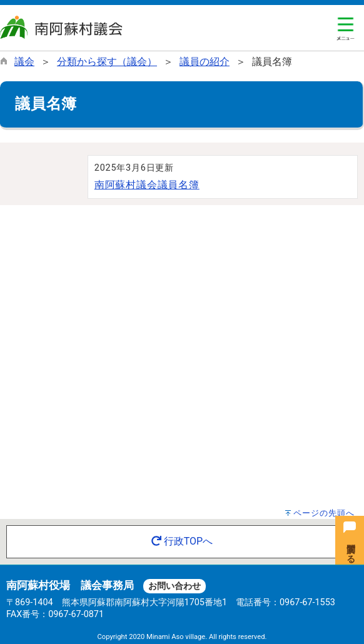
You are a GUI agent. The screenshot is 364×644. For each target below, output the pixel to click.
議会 (24, 62)
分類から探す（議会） (107, 62)
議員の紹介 (205, 62)
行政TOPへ (182, 541)
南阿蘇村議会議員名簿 (147, 185)
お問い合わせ (174, 586)
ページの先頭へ (324, 513)
